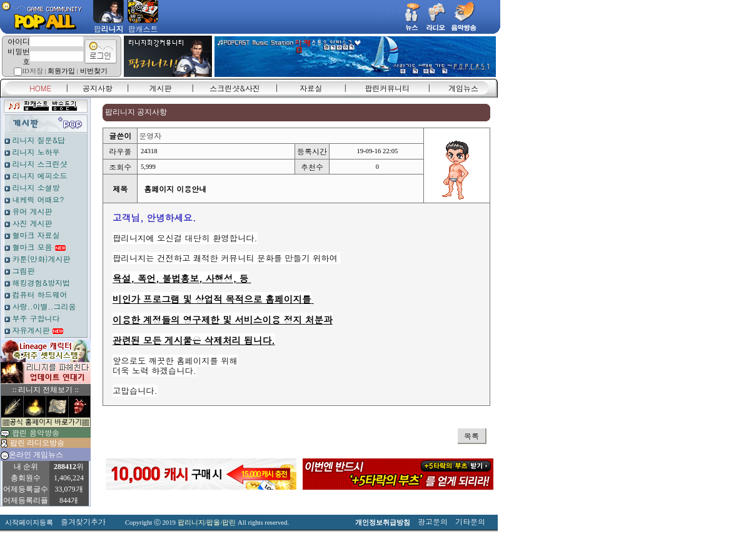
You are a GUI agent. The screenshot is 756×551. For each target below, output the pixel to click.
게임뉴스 (463, 88)
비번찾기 (94, 71)
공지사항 (98, 88)
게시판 (161, 88)
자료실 (311, 88)
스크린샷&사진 (235, 88)
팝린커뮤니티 (387, 88)
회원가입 (61, 71)
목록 (471, 436)
